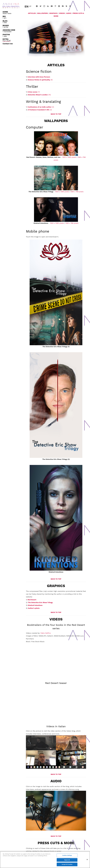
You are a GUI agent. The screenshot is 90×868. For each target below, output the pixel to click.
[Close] (87, 860)
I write (6, 26)
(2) (41, 107)
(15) (39, 95)
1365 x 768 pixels (77, 192)
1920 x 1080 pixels (69, 157)
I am (5, 17)
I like (5, 22)
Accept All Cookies (67, 864)
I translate (9, 31)
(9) (40, 80)
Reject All (67, 860)
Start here (7, 13)
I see (6, 35)
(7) (34, 92)
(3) (40, 110)
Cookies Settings (67, 855)
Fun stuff (7, 40)
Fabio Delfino (46, 633)
